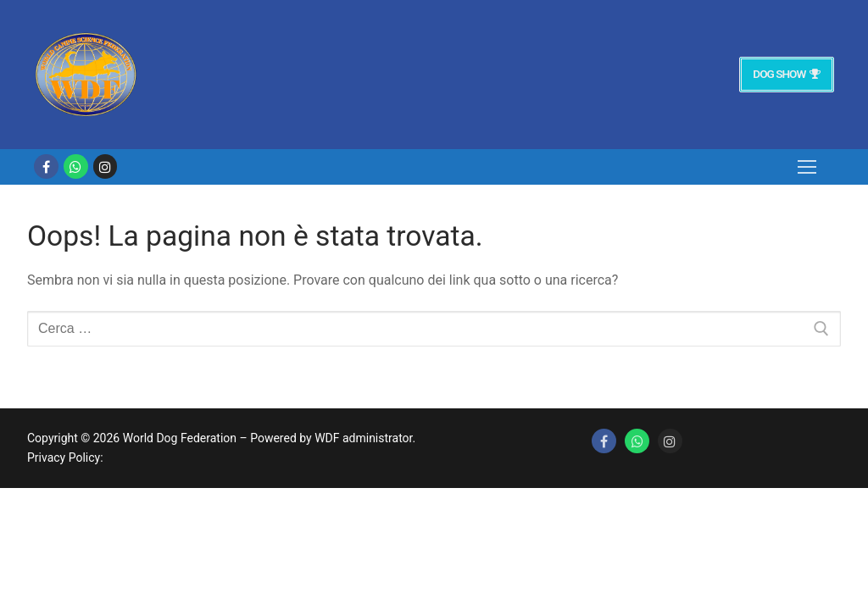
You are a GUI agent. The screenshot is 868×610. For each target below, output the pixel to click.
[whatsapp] (76, 166)
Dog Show (786, 74)
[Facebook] (46, 166)
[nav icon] (807, 167)
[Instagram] (106, 166)
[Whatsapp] (637, 441)
